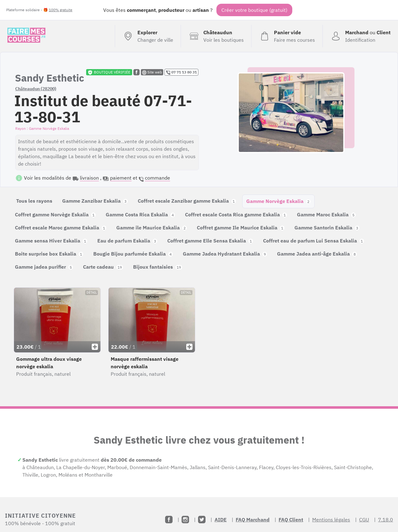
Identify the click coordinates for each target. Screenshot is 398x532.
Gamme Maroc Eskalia (326, 214)
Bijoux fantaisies (158, 267)
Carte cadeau (103, 267)
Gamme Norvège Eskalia (278, 201)
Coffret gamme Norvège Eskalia (55, 214)
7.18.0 (386, 520)
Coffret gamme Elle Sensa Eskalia (210, 241)
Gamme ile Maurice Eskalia (152, 228)
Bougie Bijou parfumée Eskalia (133, 254)
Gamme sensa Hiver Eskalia (51, 241)
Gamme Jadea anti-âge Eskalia (317, 254)
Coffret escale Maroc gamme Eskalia (61, 228)
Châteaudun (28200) (36, 89)
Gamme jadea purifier (44, 267)
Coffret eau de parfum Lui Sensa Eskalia (314, 241)
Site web (152, 72)
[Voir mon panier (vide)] (287, 36)
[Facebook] (169, 520)
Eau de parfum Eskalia (127, 241)
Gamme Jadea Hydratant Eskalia (225, 254)
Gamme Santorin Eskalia (327, 228)
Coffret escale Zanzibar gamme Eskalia (187, 201)
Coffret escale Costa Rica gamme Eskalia (236, 214)
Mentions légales (331, 520)
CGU (364, 520)
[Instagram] (185, 520)
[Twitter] (202, 520)
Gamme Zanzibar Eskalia (95, 201)
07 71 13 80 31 (181, 72)
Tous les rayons (34, 201)
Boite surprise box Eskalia (49, 254)
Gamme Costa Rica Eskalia (140, 214)
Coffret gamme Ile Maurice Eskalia (241, 228)
